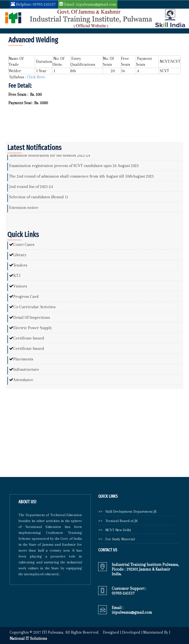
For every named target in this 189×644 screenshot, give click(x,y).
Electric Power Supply (33, 328)
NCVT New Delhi (117, 530)
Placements (23, 359)
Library (20, 255)
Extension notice (24, 210)
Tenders (20, 265)
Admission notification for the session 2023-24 (50, 158)
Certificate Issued (29, 338)
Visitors (20, 286)
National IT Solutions (28, 638)
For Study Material (119, 539)
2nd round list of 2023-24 (31, 189)
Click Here (36, 77)
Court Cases (24, 245)
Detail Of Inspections (32, 317)
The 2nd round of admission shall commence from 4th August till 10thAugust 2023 (81, 178)
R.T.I (17, 276)
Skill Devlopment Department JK (130, 511)
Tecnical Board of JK (121, 521)
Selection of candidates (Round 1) (39, 199)
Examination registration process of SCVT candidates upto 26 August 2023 (74, 168)
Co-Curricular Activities (34, 307)
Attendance (23, 380)
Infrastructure (26, 369)
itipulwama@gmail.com (132, 612)
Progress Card (26, 297)
